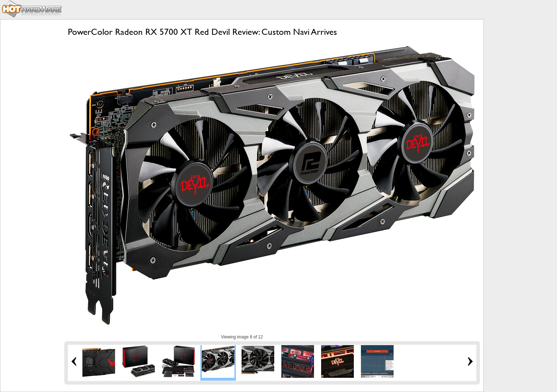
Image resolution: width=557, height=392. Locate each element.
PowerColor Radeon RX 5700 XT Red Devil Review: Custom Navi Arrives (202, 32)
